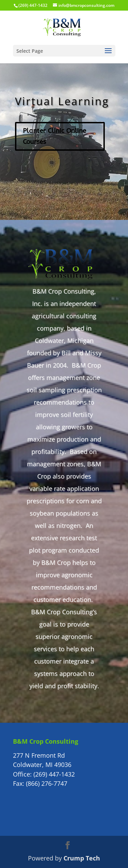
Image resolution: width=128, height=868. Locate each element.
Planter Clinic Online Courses (54, 136)
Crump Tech (82, 858)
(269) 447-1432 (54, 774)
